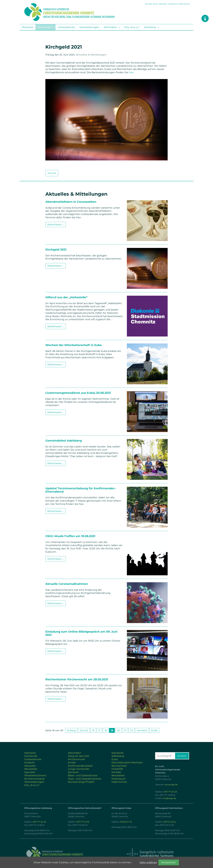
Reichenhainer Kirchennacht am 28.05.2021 (77, 679)
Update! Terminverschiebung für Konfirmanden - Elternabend (81, 490)
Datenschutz (184, 4)
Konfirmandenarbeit (80, 766)
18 (106, 730)
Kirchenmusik (76, 759)
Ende (154, 730)
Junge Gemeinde (79, 769)
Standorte (150, 27)
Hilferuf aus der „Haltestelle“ (66, 297)
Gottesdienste (66, 27)
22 (131, 730)
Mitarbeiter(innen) (35, 775)
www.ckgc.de (171, 785)
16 (93, 730)
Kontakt (148, 4)
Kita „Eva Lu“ (132, 27)
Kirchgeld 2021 (56, 249)
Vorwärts (142, 730)
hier (131, 72)
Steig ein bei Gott (79, 756)
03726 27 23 (126, 822)
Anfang (71, 730)
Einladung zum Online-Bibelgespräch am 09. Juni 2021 (81, 633)
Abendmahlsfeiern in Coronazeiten (71, 202)
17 (99, 730)
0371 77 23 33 (83, 822)
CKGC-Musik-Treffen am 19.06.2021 (70, 536)
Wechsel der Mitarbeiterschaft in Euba (74, 345)
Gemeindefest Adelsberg (64, 441)
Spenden (163, 4)
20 (119, 730)
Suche (155, 4)
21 (125, 730)
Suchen (182, 756)
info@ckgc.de (169, 798)
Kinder (72, 762)
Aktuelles (30, 766)
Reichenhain (119, 766)
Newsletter (31, 769)
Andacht (29, 762)
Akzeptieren (169, 862)
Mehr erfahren (148, 862)
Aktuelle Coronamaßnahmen (67, 584)
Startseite (28, 27)
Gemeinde (44, 27)
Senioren (73, 772)
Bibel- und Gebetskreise (83, 775)
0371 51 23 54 (170, 822)
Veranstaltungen (89, 27)
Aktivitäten (110, 27)
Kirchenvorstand (34, 779)
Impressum (173, 4)
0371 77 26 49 (170, 792)
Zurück (52, 173)
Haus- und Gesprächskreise (85, 779)
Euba (115, 759)
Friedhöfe (117, 769)
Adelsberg (118, 756)
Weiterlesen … (56, 225)
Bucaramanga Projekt (81, 782)
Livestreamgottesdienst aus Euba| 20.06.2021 (78, 393)
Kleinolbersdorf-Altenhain (127, 762)
